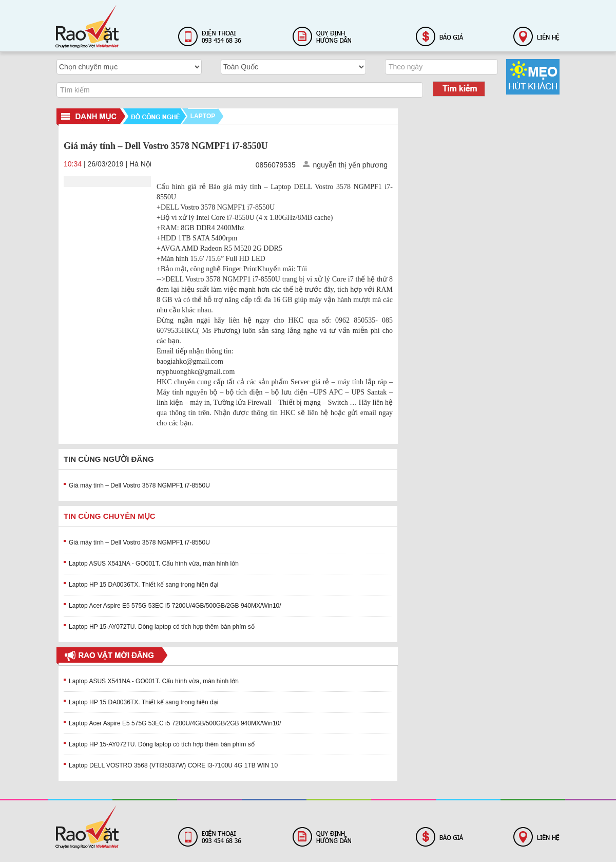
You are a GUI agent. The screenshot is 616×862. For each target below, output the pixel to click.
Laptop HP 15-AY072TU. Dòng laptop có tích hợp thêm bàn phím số (162, 627)
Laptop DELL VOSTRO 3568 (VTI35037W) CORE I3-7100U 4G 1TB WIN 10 (173, 765)
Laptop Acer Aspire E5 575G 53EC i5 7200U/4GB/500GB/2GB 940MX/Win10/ (175, 606)
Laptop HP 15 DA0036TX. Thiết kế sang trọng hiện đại (143, 585)
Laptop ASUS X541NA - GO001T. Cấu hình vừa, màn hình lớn (154, 564)
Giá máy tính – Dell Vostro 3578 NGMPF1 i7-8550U (139, 485)
